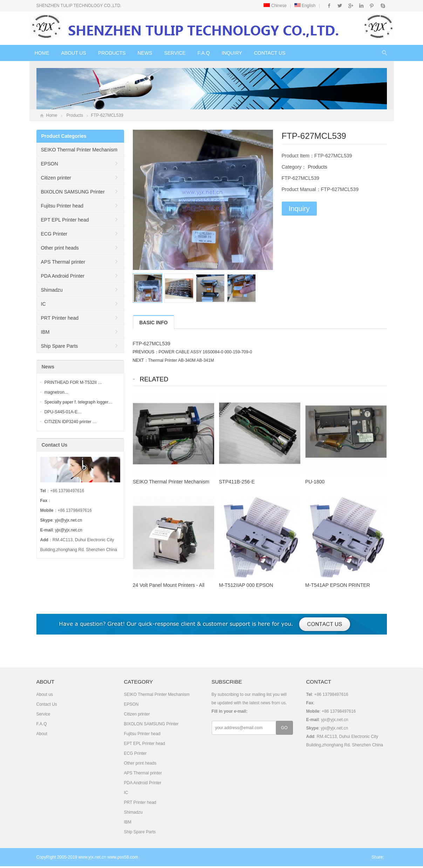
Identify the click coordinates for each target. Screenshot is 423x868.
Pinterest (372, 6)
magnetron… (57, 392)
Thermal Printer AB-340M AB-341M (181, 360)
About (42, 734)
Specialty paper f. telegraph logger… (79, 402)
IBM (45, 332)
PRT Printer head (60, 318)
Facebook (329, 6)
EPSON (50, 164)
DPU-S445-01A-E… (63, 412)
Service (175, 53)
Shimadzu (52, 290)
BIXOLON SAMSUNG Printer (73, 192)
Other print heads (60, 248)
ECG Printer (54, 234)
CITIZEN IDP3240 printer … (71, 422)
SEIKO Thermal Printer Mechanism (79, 150)
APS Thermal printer (63, 262)
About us (74, 53)
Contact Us (270, 53)
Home (42, 53)
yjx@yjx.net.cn (69, 520)
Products (112, 53)
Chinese (275, 6)
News (145, 53)
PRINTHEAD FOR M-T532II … (73, 382)
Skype (383, 6)
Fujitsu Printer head (62, 206)
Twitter (340, 6)
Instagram (361, 6)
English (305, 6)
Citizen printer (56, 178)
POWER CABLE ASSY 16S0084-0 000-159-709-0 (206, 352)
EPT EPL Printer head (65, 220)
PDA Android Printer (63, 276)
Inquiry (232, 53)
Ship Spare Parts (60, 346)
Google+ (350, 6)
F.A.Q (204, 53)
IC (43, 304)
